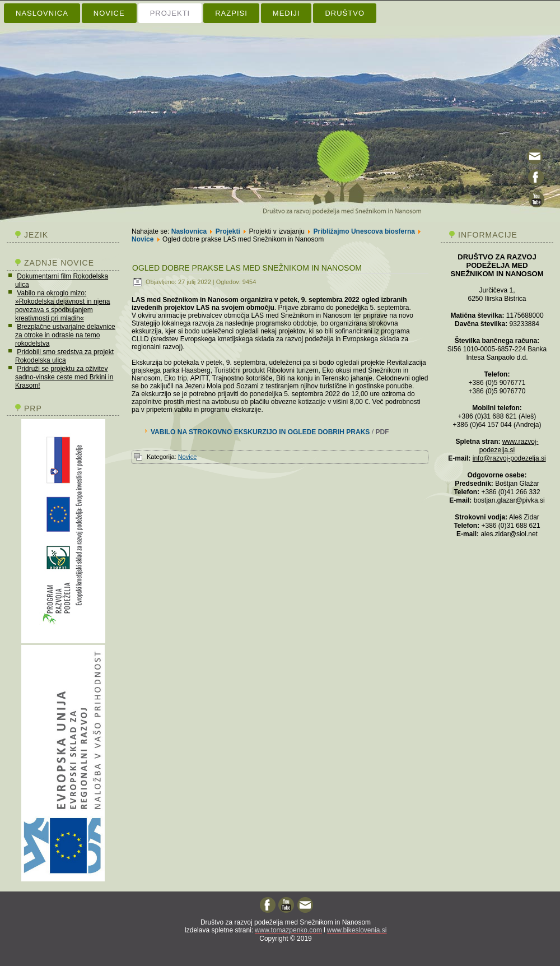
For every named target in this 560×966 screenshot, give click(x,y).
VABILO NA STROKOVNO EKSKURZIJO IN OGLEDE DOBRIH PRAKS (260, 432)
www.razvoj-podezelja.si (509, 446)
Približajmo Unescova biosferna (364, 231)
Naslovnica (42, 13)
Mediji (286, 13)
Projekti (170, 13)
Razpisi (231, 13)
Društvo (345, 13)
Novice (109, 13)
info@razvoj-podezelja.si (509, 458)
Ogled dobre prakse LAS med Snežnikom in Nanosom (247, 268)
